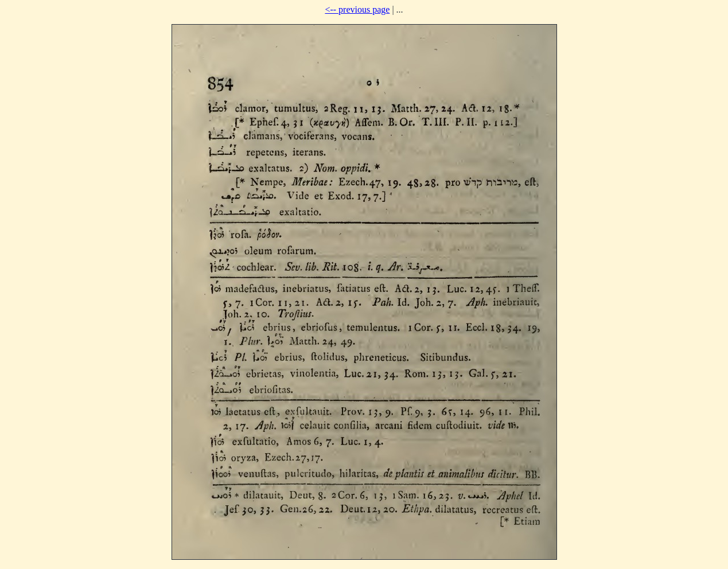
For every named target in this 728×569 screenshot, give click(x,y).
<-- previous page (357, 9)
